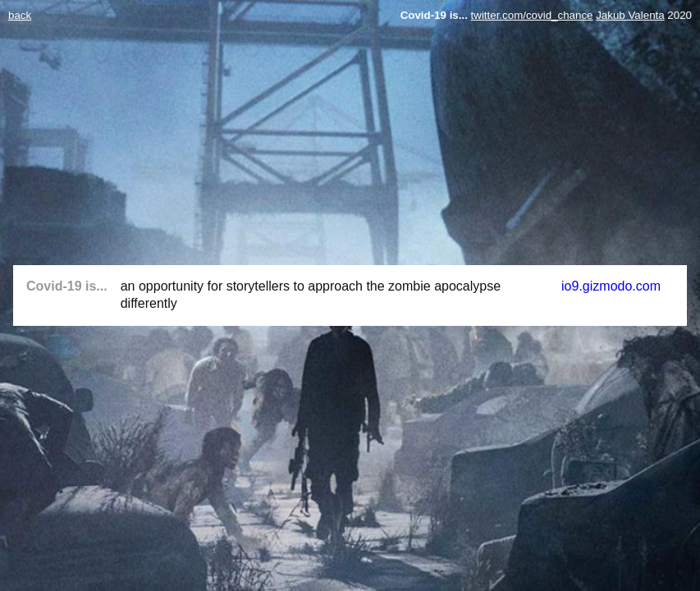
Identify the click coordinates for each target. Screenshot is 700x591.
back (20, 15)
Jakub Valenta (630, 15)
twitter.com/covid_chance (532, 15)
